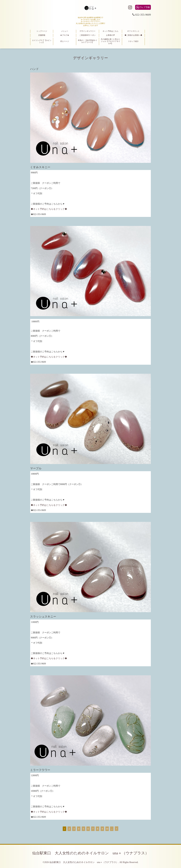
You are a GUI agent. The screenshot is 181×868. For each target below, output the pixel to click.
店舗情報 (42, 35)
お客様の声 (110, 35)
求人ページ (65, 41)
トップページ (42, 31)
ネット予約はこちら (110, 31)
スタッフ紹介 (133, 41)
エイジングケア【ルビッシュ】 (42, 41)
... (112, 829)
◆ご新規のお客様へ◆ (133, 35)
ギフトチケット (133, 31)
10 (107, 829)
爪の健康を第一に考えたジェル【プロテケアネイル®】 (110, 41)
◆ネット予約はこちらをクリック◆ (49, 209)
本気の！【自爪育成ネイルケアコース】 (87, 41)
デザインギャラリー (87, 31)
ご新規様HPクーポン (88, 35)
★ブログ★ (65, 35)
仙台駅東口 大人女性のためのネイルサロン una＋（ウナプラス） (90, 853)
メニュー (65, 31)
